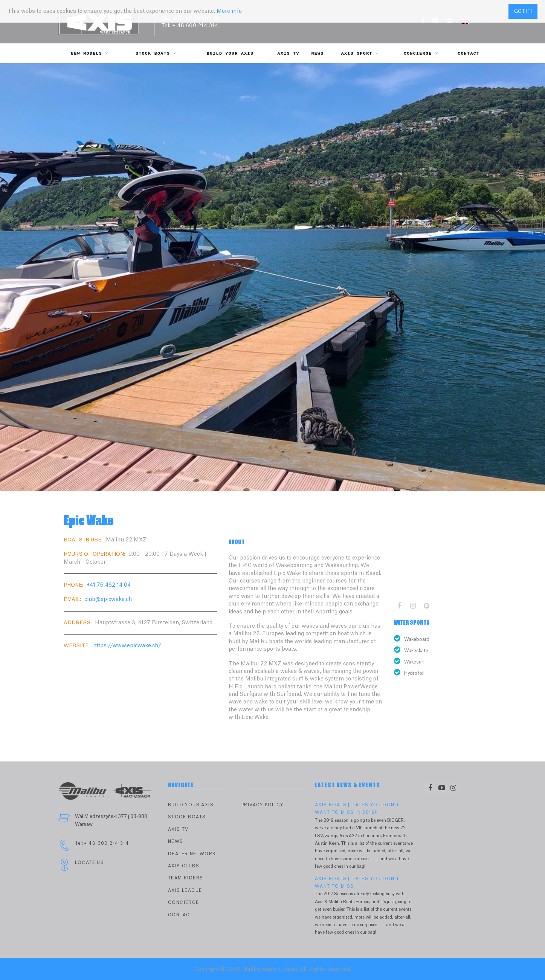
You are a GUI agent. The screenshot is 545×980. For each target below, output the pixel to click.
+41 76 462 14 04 (109, 585)
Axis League (185, 891)
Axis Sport (360, 53)
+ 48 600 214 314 (195, 25)
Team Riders (185, 878)
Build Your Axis (230, 53)
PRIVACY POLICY (263, 805)
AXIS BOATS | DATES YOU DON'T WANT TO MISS (357, 883)
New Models (90, 53)
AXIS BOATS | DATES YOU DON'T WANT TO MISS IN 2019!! (357, 809)
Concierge (421, 53)
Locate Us (90, 863)
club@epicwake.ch (108, 599)
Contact (469, 53)
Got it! (523, 11)
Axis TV (289, 53)
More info (229, 11)
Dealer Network (192, 854)
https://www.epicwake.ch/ (127, 646)
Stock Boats (156, 53)
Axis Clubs (184, 866)
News (317, 53)
